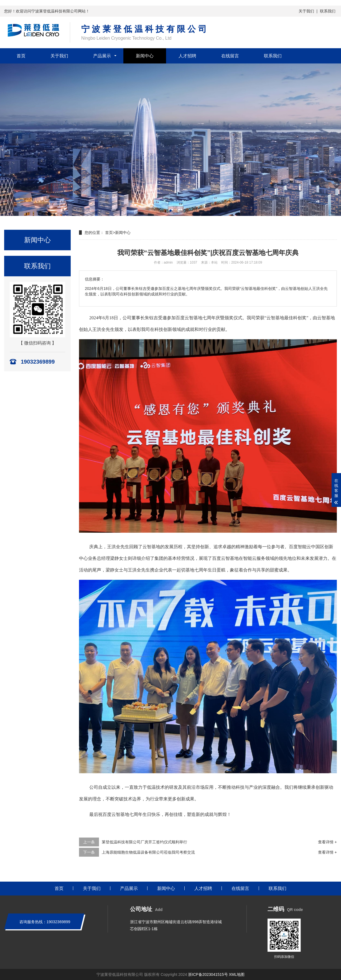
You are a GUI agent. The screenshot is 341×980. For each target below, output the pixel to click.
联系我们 (328, 11)
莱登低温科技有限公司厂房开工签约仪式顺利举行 (144, 842)
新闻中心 (145, 56)
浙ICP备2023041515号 (208, 974)
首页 (21, 56)
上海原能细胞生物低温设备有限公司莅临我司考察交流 (148, 852)
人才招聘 (187, 56)
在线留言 (230, 56)
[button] (170, 211)
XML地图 (237, 974)
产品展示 (102, 56)
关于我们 (306, 11)
